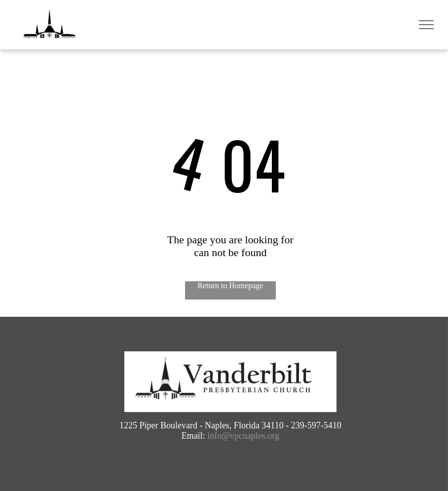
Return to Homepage (230, 285)
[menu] (426, 25)
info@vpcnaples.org (243, 436)
